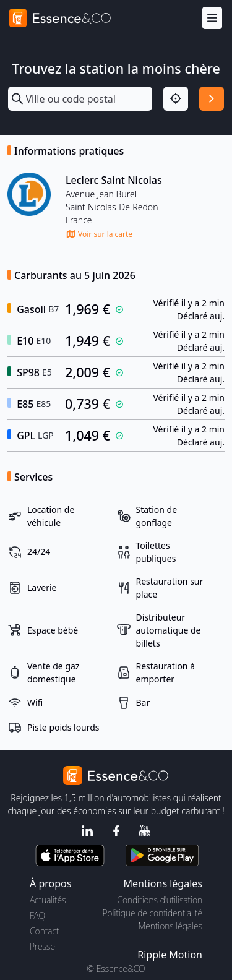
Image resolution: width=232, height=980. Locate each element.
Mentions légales (170, 926)
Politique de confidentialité (153, 913)
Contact (44, 931)
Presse (42, 946)
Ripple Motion (170, 955)
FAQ (37, 915)
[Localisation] (176, 99)
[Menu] (212, 18)
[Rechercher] (212, 99)
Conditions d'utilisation (160, 900)
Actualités (48, 900)
